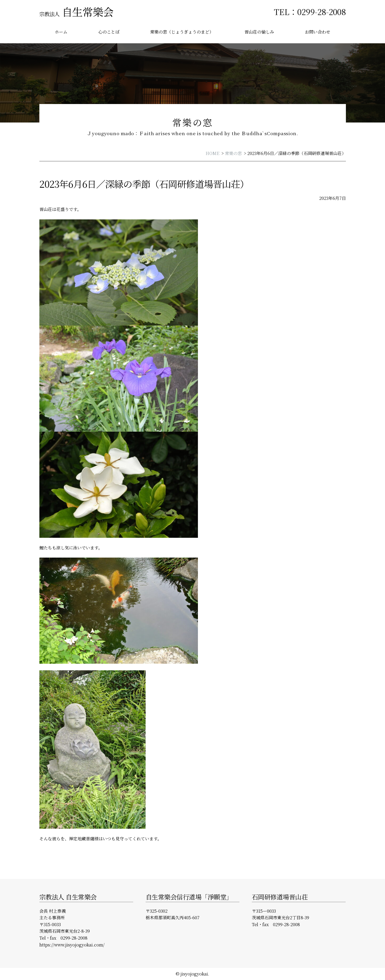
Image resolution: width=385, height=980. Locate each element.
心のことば (109, 32)
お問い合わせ (318, 32)
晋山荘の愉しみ (259, 32)
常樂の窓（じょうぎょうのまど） (182, 32)
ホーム (61, 32)
